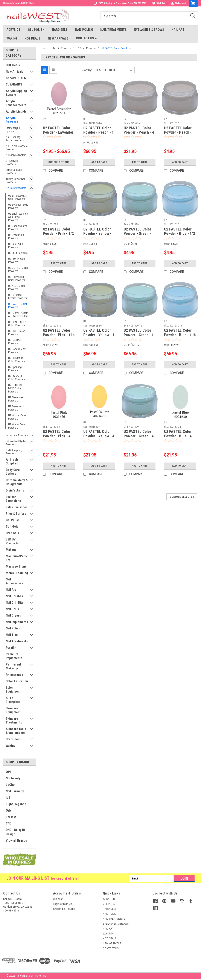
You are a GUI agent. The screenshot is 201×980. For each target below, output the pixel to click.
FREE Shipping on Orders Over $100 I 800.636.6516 (120, 3)
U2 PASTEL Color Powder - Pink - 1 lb (59, 333)
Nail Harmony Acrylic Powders (15, 139)
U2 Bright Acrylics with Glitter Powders (18, 217)
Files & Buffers (16, 514)
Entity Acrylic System (13, 130)
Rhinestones (14, 675)
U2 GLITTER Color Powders (18, 269)
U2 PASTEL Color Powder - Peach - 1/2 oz (178, 132)
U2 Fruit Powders (18, 253)
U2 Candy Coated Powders (18, 227)
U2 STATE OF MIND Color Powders (15, 388)
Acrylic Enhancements (16, 103)
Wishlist (158, 3)
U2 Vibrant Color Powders (17, 417)
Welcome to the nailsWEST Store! (19, 3)
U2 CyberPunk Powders (16, 237)
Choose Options (59, 162)
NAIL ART (178, 30)
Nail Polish (13, 628)
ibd (8, 798)
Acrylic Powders (12, 120)
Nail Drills (12, 609)
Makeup (11, 550)
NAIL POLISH (84, 30)
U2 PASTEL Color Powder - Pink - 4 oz (57, 436)
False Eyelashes (17, 507)
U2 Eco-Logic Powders (15, 246)
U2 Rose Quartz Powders (17, 351)
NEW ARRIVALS (58, 38)
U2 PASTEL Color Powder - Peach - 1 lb (99, 132)
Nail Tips (12, 635)
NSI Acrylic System (16, 155)
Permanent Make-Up (13, 666)
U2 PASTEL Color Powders (18, 305)
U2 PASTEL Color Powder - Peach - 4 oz (139, 132)
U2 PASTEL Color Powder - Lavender (58, 130)
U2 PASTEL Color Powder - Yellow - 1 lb (99, 335)
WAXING (12, 38)
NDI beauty (13, 778)
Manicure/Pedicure (17, 558)
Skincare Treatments (14, 720)
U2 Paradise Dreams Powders (18, 296)
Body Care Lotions (13, 472)
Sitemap (41, 976)
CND (9, 823)
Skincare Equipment (13, 710)
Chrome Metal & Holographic (17, 482)
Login (56, 904)
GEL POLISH (36, 30)
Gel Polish (13, 520)
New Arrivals (14, 72)
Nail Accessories (14, 581)
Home (44, 48)
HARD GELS (60, 30)
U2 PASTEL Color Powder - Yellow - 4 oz (99, 436)
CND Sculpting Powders (14, 452)
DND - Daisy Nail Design (17, 832)
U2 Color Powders (16, 188)
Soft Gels (12, 527)
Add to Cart (99, 162)
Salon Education (17, 681)
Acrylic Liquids (16, 111)
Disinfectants (15, 490)
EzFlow (11, 817)
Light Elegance (16, 804)
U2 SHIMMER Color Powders (17, 360)
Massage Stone (16, 566)
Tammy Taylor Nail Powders (16, 180)
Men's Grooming (17, 573)
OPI (8, 772)
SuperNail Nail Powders (14, 171)
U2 (44, 119)
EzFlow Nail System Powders (17, 443)
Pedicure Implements (14, 656)
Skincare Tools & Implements (16, 731)
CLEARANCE (14, 84)
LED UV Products (12, 541)
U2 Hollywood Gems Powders (17, 278)
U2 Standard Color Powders (17, 378)
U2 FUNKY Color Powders (17, 260)
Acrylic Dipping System (16, 93)
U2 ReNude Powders (14, 342)
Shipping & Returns (64, 909)
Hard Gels (12, 533)
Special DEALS (16, 78)
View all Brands (16, 841)
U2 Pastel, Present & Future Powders (18, 314)
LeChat (11, 785)
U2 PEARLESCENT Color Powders (18, 324)
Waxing (11, 746)
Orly (9, 811)
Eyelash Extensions (13, 499)
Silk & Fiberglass (13, 700)
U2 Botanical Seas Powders (18, 206)
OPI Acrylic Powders (12, 162)
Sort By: (87, 70)
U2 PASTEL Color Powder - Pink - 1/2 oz (58, 234)
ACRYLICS (13, 30)
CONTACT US (87, 38)
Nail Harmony (15, 791)
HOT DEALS (33, 38)
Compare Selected (182, 497)
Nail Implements (17, 622)
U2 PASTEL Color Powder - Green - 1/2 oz (137, 234)
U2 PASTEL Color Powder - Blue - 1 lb (180, 333)
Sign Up (68, 904)
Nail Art (11, 590)
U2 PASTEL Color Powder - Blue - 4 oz (178, 436)
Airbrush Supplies (12, 461)
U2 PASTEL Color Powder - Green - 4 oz (139, 436)
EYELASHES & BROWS (149, 30)
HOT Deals (13, 65)
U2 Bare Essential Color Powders (18, 197)
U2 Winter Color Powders (17, 426)
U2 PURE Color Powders (16, 333)
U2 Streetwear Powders (16, 399)
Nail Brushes (14, 596)
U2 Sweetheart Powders (16, 408)
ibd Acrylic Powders (17, 435)
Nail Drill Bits (15, 603)
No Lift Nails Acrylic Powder (17, 148)
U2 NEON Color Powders (17, 287)
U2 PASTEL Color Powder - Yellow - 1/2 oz (97, 234)
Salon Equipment (13, 690)
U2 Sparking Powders (15, 369)
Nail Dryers (13, 615)
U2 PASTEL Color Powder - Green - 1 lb (139, 335)
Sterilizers (13, 739)
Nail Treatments (17, 641)
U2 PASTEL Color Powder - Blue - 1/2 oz (180, 234)
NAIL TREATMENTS (113, 30)
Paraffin (11, 648)
